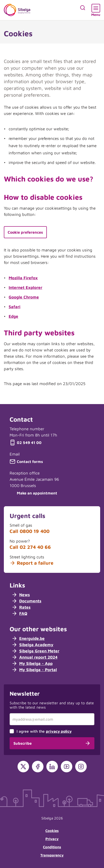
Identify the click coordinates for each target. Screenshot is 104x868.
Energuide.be (28, 638)
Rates (21, 607)
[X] (23, 767)
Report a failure (31, 563)
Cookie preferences (25, 232)
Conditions (52, 847)
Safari (15, 307)
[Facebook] (38, 767)
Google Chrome (24, 297)
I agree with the (44, 731)
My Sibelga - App (32, 663)
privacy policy (59, 731)
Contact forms (26, 462)
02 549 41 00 (26, 443)
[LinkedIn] (52, 767)
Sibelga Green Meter (35, 651)
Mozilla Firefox (23, 278)
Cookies (52, 831)
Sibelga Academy (32, 645)
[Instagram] (81, 767)
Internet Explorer (25, 287)
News (21, 595)
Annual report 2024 (34, 657)
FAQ (19, 613)
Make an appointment (33, 493)
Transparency (52, 855)
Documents (26, 601)
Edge (13, 316)
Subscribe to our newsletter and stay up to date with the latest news (52, 705)
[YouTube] (67, 767)
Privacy (52, 839)
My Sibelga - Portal (34, 670)
